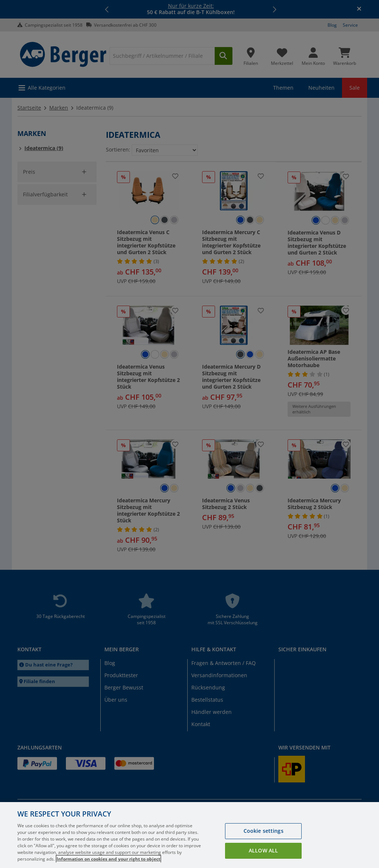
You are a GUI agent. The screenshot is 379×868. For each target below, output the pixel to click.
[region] (189, 835)
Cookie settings (264, 831)
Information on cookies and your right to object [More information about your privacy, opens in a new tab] (108, 859)
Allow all (263, 850)
